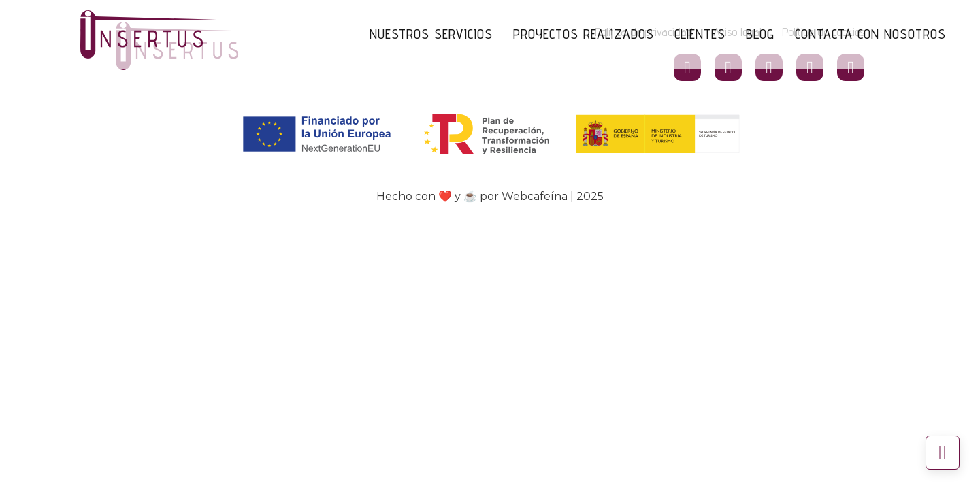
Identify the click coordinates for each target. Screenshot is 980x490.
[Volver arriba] (943, 453)
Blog (760, 34)
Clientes (700, 34)
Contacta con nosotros (870, 34)
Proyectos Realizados (584, 34)
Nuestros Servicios (431, 34)
